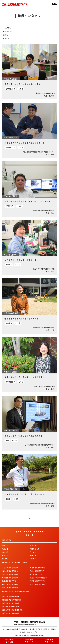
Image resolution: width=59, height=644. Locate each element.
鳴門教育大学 (35, 549)
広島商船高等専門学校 (10, 578)
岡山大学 (5, 552)
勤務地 (5, 35)
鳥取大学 (5, 545)
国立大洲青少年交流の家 (11, 603)
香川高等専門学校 (36, 574)
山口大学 (5, 559)
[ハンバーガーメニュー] (55, 5)
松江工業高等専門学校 (10, 571)
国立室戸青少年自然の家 (11, 613)
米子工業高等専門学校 (10, 568)
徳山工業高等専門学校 (10, 584)
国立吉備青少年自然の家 (11, 607)
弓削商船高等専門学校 (38, 581)
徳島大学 (33, 545)
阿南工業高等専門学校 (38, 571)
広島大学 (5, 555)
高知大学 (33, 559)
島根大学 (5, 549)
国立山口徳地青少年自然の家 (12, 610)
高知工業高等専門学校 (38, 584)
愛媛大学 (33, 555)
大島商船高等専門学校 (38, 568)
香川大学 (33, 552)
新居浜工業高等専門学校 (38, 578)
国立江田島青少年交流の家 (12, 600)
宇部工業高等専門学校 (10, 588)
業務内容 (6, 31)
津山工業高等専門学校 (10, 574)
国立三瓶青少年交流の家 (11, 597)
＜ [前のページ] (26, 518)
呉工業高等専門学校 (9, 581)
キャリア (6, 38)
